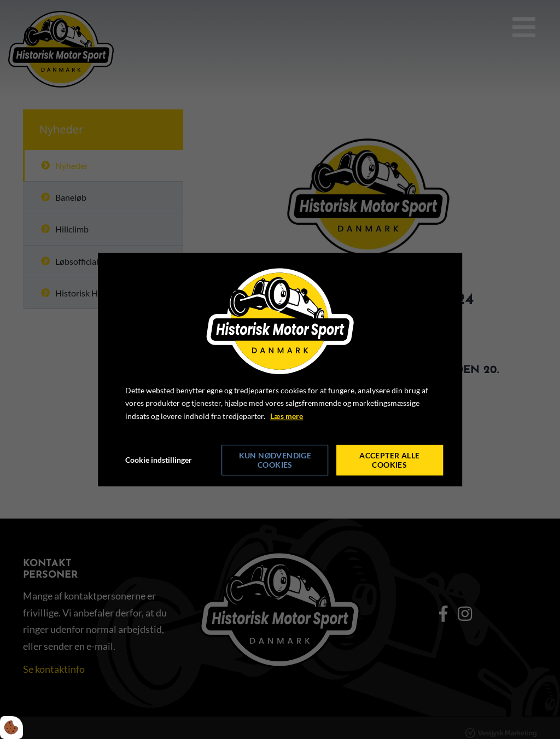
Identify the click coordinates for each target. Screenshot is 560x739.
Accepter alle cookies (389, 460)
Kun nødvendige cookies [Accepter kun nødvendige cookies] (275, 460)
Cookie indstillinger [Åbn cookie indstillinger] (159, 460)
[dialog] (280, 369)
